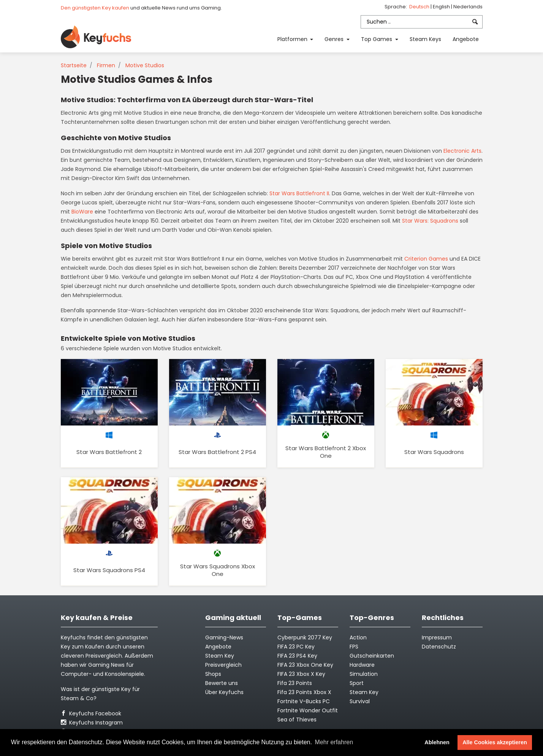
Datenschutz (439, 647)
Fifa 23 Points (295, 683)
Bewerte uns (222, 683)
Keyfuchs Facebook (91, 713)
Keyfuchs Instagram (92, 723)
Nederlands (468, 7)
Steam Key (364, 692)
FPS (354, 647)
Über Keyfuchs (224, 692)
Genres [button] (335, 39)
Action (358, 637)
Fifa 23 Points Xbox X (304, 692)
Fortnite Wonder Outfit (308, 710)
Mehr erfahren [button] (334, 742)
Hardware (362, 665)
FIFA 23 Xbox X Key (301, 674)
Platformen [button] (293, 39)
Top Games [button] (377, 39)
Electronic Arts (462, 151)
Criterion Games (426, 259)
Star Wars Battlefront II (299, 193)
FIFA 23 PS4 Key (297, 656)
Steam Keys (425, 39)
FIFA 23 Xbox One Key (305, 665)
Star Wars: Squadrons (430, 221)
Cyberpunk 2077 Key (305, 637)
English (442, 7)
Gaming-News (224, 637)
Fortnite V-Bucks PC (304, 701)
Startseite (74, 65)
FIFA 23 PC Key (296, 647)
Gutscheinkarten (372, 656)
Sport (357, 683)
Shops (213, 674)
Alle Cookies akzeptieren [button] (495, 742)
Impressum (437, 637)
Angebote (466, 39)
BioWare (82, 212)
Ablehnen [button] (437, 742)
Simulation (364, 674)
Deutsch (420, 7)
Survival (360, 701)
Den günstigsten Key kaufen (95, 8)
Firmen (106, 65)
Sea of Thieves (297, 720)
